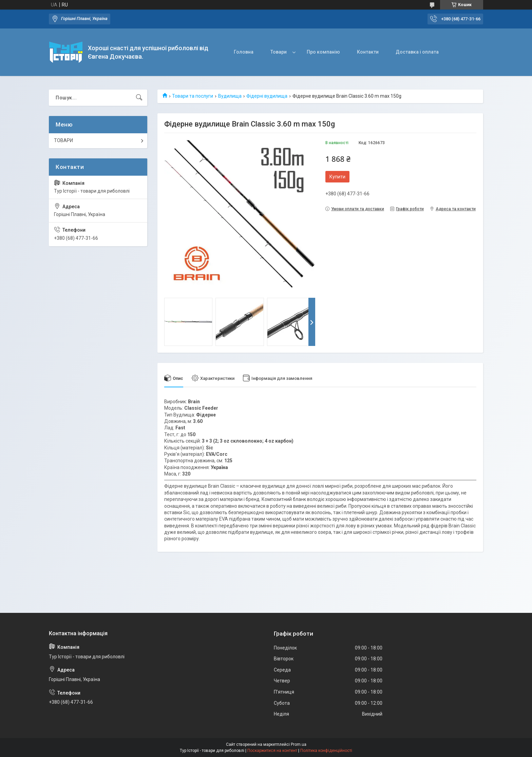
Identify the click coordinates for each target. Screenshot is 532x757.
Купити (337, 177)
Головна (244, 52)
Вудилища (230, 96)
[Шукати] (139, 98)
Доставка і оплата (417, 52)
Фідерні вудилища (267, 96)
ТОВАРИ (63, 140)
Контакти (368, 52)
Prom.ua (299, 744)
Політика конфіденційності (326, 751)
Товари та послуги (193, 96)
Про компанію (323, 52)
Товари (279, 52)
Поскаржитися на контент (272, 751)
